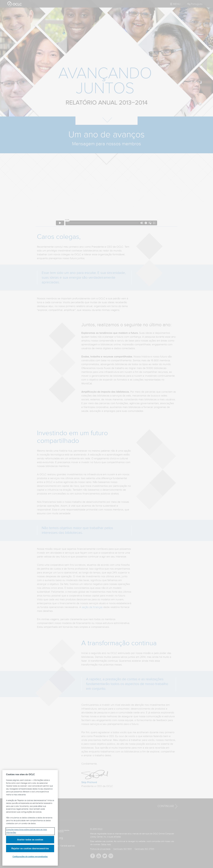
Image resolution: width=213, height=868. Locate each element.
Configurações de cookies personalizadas (30, 857)
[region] (30, 818)
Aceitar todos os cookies (30, 840)
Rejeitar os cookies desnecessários (30, 848)
